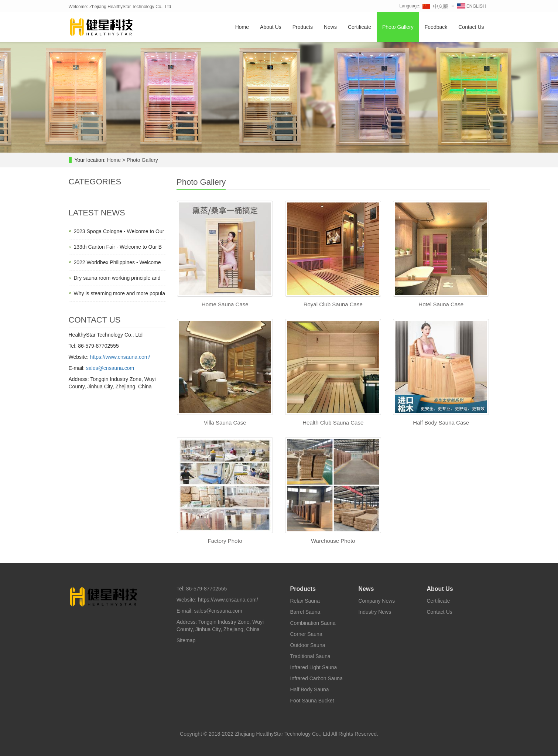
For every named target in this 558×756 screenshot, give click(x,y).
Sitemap (186, 640)
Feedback (436, 27)
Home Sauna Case (225, 304)
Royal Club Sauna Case (333, 304)
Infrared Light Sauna (314, 667)
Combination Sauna (313, 623)
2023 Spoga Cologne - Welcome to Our (119, 231)
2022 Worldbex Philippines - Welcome (117, 262)
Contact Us (471, 27)
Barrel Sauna (305, 612)
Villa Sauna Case (225, 423)
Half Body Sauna (310, 689)
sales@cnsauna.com (110, 368)
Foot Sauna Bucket (312, 701)
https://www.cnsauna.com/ (120, 357)
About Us (271, 27)
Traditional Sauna (310, 656)
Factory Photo (225, 541)
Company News (377, 601)
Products (303, 27)
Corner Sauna (306, 634)
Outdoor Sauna (308, 645)
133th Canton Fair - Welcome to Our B (118, 247)
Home (242, 27)
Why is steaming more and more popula (119, 293)
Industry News (375, 612)
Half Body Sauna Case (441, 423)
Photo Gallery (398, 27)
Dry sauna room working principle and (117, 278)
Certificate (360, 27)
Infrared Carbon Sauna (316, 678)
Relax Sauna (305, 601)
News (330, 27)
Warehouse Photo (333, 541)
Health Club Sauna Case (333, 423)
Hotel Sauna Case (441, 304)
